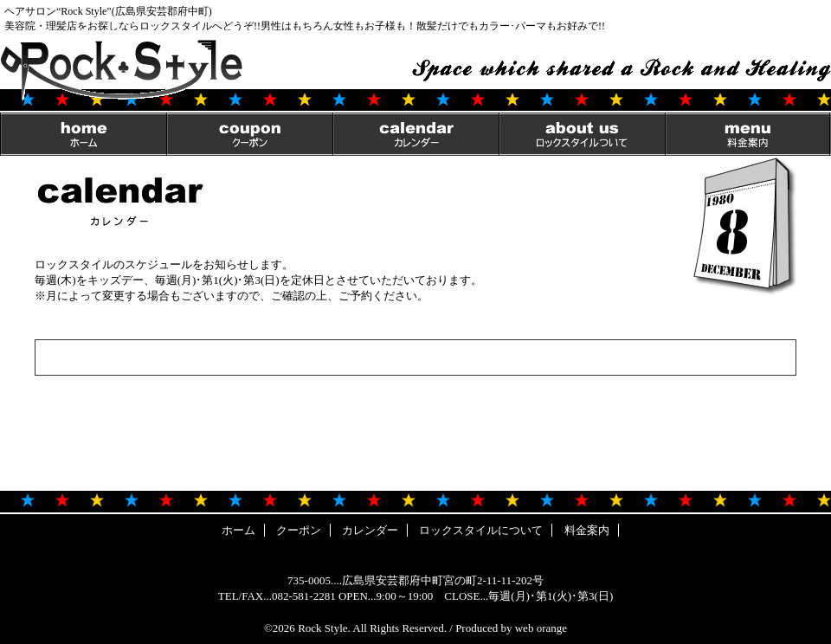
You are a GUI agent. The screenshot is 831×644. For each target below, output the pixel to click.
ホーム (83, 134)
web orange (541, 628)
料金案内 (748, 134)
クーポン (249, 134)
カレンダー (415, 134)
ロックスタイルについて (582, 134)
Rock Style (322, 628)
